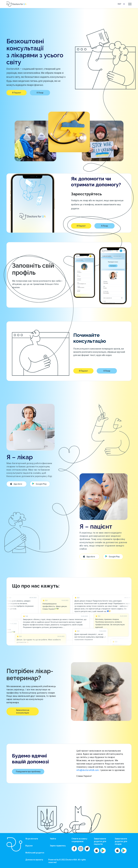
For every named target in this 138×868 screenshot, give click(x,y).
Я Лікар (40, 93)
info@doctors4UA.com (88, 770)
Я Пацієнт (17, 93)
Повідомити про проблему (28, 772)
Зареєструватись (58, 846)
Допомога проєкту (34, 860)
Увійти (53, 839)
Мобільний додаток (35, 853)
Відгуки (29, 846)
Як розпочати (32, 839)
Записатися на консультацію (23, 711)
